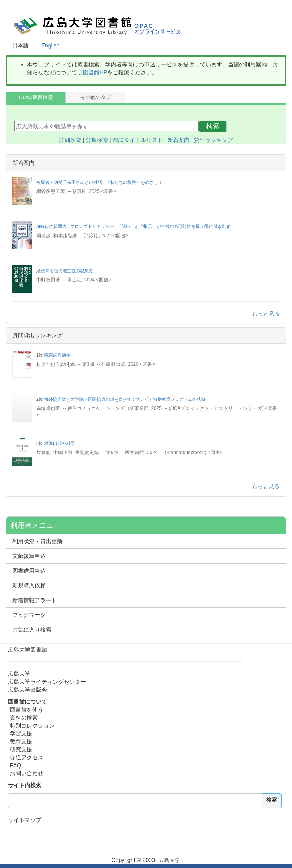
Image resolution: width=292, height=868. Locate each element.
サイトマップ (25, 820)
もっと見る (266, 314)
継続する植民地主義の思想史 (65, 271)
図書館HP (95, 72)
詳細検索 (70, 140)
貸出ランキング (214, 140)
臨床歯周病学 (57, 355)
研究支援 (21, 749)
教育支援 (21, 741)
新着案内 (178, 140)
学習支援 (21, 733)
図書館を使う (27, 710)
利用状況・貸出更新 (37, 541)
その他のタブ (96, 98)
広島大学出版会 (27, 690)
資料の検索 (24, 718)
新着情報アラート (35, 600)
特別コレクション (32, 726)
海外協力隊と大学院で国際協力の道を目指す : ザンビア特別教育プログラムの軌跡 (125, 399)
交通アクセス (27, 757)
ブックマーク (29, 615)
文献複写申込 (29, 556)
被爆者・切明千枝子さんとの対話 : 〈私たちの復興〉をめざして (99, 182)
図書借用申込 (29, 571)
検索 (213, 126)
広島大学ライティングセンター (47, 682)
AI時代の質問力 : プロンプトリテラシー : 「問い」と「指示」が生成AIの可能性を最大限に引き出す (133, 226)
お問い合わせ (27, 773)
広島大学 (19, 674)
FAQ (16, 765)
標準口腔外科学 (60, 443)
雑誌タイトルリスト (138, 140)
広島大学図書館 (27, 650)
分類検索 (97, 140)
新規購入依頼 (29, 585)
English (51, 45)
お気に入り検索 (32, 630)
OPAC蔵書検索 (36, 98)
